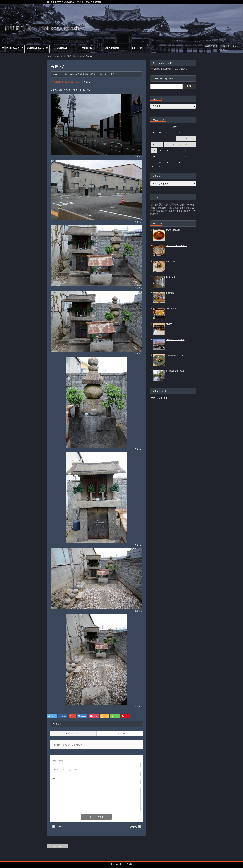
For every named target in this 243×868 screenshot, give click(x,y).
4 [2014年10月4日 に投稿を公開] (186, 138)
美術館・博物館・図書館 (172, 211)
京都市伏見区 (67, 56)
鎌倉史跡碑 (174, 208)
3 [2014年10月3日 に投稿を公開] (180, 138)
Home (49, 56)
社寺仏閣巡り (162, 208)
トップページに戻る (58, 846)
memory (58, 56)
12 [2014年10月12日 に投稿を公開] (193, 144)
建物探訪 (157, 205)
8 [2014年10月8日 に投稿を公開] (167, 144)
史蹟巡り (184, 205)
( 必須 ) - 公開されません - (66, 770)
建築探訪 (188, 208)
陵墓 (185, 211)
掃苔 (181, 208)
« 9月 (152, 167)
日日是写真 (127, 864)
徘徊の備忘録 (77, 56)
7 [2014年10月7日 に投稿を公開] (160, 144)
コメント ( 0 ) (120, 733)
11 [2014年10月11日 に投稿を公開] (186, 144)
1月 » (158, 167)
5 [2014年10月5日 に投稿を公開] (193, 138)
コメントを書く (108, 74)
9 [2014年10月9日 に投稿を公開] (173, 144)
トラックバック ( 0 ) (73, 733)
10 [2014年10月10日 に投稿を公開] (180, 144)
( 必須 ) (58, 761)
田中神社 (133, 827)
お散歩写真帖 (171, 205)
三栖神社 (60, 827)
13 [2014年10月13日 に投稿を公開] (154, 150)
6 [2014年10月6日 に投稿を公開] (154, 144)
